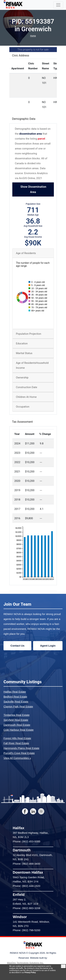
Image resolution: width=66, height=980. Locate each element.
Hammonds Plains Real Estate (21, 748)
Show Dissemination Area (33, 189)
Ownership (22, 378)
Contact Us (18, 646)
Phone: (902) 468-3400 (27, 864)
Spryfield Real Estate (16, 720)
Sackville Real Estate (16, 702)
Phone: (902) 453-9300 (27, 841)
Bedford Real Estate (15, 697)
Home (33, 36)
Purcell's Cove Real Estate (19, 753)
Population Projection (29, 334)
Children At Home (26, 397)
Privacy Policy (30, 973)
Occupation (23, 407)
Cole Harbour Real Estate (19, 730)
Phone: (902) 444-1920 (27, 886)
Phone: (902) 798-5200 (27, 930)
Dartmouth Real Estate (17, 725)
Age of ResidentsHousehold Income (32, 365)
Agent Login (48, 646)
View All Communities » (17, 758)
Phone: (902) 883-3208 (27, 908)
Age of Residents (26, 253)
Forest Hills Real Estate (17, 738)
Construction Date (27, 387)
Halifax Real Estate (15, 692)
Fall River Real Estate (16, 743)
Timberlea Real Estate (17, 715)
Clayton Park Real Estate (18, 706)
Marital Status (24, 353)
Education (22, 343)
